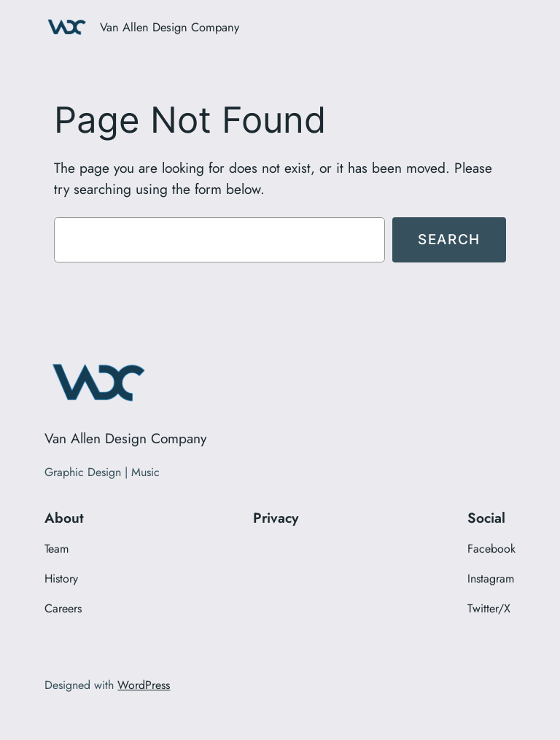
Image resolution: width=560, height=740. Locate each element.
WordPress (144, 685)
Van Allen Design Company (170, 27)
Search (449, 239)
